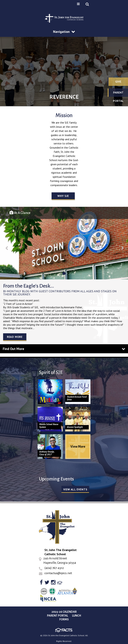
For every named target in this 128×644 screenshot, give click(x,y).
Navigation (64, 32)
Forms (64, 619)
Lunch (77, 616)
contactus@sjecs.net (58, 573)
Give (118, 82)
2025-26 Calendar (64, 612)
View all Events (75, 489)
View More (78, 447)
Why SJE (63, 196)
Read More (15, 337)
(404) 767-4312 (54, 568)
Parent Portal (118, 94)
